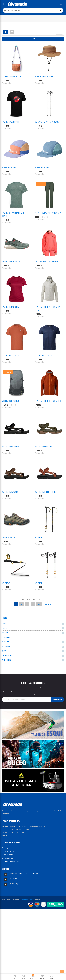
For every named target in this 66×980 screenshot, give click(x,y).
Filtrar (33, 39)
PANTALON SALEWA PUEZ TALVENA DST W (48, 213)
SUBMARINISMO (7, 656)
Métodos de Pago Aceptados (10, 862)
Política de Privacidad (8, 851)
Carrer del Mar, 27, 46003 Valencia (29, 874)
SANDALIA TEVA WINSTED (10, 492)
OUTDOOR (5, 633)
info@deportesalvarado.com (23, 884)
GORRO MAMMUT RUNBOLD (44, 76)
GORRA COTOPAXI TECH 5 (10, 167)
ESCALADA (5, 624)
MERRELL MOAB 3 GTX (9, 537)
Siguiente (47, 604)
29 (39, 604)
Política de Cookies (8, 855)
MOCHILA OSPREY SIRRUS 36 (12, 401)
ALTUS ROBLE (39, 537)
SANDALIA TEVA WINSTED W (11, 446)
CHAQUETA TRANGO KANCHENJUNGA (47, 261)
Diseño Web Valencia (26, 899)
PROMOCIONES (6, 637)
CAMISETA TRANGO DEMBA (11, 307)
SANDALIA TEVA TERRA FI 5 (44, 446)
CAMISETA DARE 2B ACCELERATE (12, 355)
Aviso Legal (6, 848)
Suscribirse (58, 699)
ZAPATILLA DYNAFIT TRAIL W (11, 261)
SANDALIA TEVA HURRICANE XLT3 (46, 492)
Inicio (4, 618)
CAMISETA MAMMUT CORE (11, 122)
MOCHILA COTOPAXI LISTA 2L (11, 76)
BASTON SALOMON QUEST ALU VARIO (47, 122)
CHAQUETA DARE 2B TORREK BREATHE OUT (49, 401)
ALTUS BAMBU (7, 583)
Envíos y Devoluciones (9, 858)
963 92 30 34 (17, 879)
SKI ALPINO (5, 642)
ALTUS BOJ (38, 583)
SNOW (4, 651)
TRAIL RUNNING (7, 660)
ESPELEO (5, 628)
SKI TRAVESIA (6, 646)
